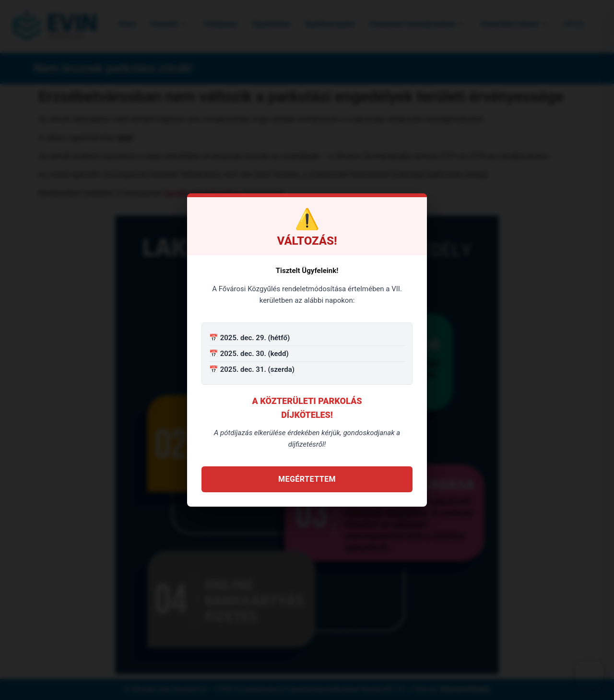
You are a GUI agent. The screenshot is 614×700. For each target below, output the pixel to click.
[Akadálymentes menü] (590, 676)
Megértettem (307, 479)
